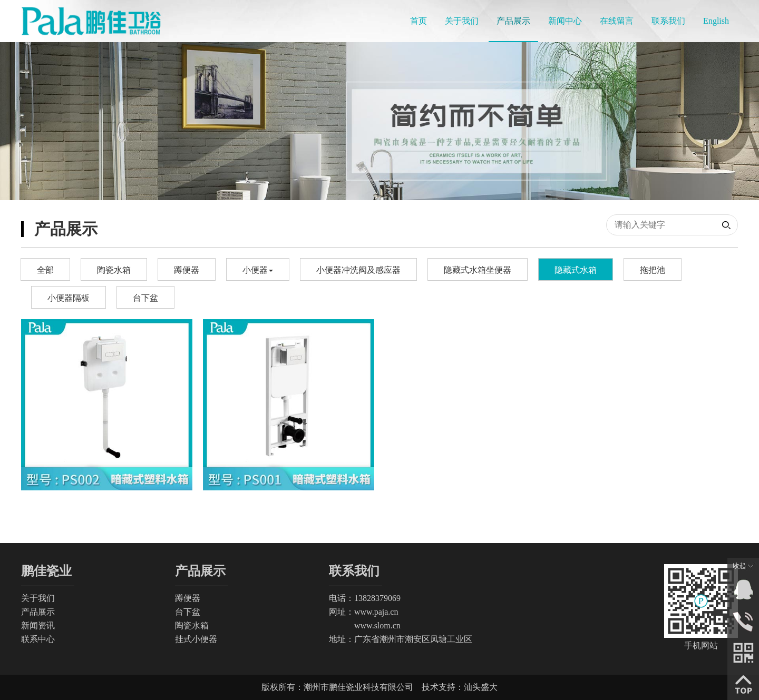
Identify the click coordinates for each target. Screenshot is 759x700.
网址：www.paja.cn (363, 612)
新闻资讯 (38, 625)
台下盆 (145, 298)
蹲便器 (187, 270)
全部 (45, 270)
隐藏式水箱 (576, 270)
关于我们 (38, 598)
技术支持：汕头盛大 (460, 687)
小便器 (258, 270)
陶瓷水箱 (114, 270)
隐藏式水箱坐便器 (478, 270)
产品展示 (38, 612)
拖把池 (653, 270)
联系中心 (38, 639)
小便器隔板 (69, 298)
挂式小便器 (196, 639)
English (716, 21)
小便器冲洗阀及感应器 (358, 270)
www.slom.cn (365, 625)
